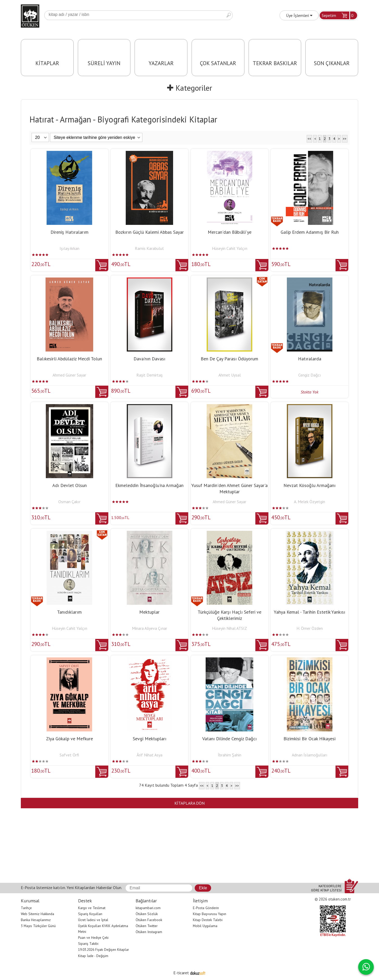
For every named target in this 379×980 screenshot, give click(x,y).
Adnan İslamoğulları (310, 755)
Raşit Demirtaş (150, 375)
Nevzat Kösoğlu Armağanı (309, 485)
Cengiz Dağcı (310, 375)
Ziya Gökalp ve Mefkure (70, 739)
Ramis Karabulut (149, 248)
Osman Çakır (69, 502)
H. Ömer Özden (310, 628)
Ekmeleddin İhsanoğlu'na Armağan (149, 485)
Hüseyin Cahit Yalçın (230, 248)
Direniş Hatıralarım (70, 232)
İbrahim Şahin (230, 755)
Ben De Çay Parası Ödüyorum (229, 359)
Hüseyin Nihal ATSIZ (229, 628)
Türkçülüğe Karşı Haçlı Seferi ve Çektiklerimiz (229, 615)
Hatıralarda (310, 359)
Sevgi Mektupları (150, 739)
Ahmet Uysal (230, 375)
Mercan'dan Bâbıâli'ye (230, 232)
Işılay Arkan (70, 248)
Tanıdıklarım (69, 612)
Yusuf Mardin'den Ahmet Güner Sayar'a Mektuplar (229, 488)
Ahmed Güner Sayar (69, 375)
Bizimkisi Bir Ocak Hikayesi (309, 739)
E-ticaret (181, 973)
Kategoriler (190, 88)
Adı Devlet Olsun (70, 485)
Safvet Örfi (69, 755)
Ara (229, 15)
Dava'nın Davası (149, 359)
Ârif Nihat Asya (150, 755)
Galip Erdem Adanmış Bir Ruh (310, 232)
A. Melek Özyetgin (309, 502)
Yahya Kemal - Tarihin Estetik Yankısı (309, 612)
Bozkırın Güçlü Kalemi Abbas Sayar (150, 232)
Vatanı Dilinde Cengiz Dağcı (229, 739)
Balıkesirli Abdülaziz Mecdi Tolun (69, 359)
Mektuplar (149, 612)
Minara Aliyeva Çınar (150, 628)
